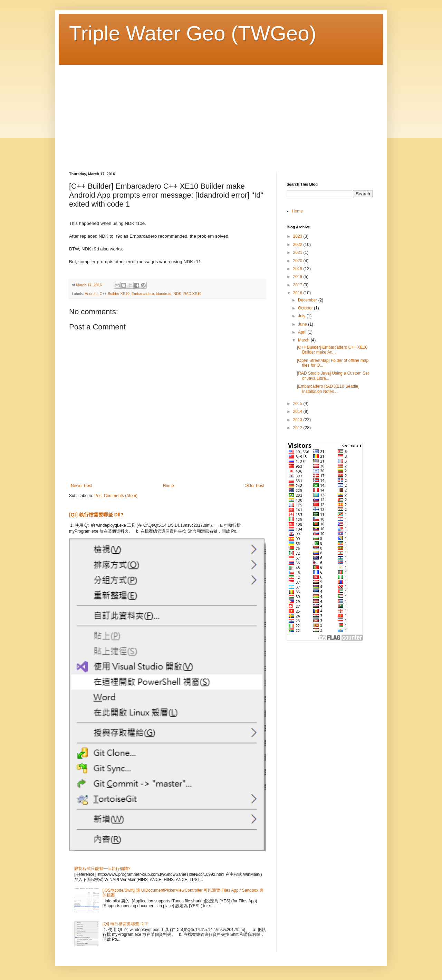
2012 (298, 428)
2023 (298, 236)
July (302, 316)
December (308, 300)
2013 (298, 420)
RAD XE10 (192, 294)
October (306, 308)
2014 (298, 412)
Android (91, 294)
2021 (298, 253)
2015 (298, 404)
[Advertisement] (221, 113)
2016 (298, 293)
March (304, 340)
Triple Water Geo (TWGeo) (193, 33)
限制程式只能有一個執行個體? (102, 869)
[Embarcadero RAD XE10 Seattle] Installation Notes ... (328, 389)
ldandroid (164, 294)
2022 (298, 245)
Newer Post (81, 486)
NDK (177, 294)
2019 (298, 269)
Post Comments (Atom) (116, 496)
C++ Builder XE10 (114, 294)
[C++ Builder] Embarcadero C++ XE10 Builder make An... (332, 350)
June (303, 324)
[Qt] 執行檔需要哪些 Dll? (96, 515)
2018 (298, 277)
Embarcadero (143, 294)
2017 (298, 285)
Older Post (254, 486)
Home (169, 486)
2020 (298, 261)
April (303, 332)
